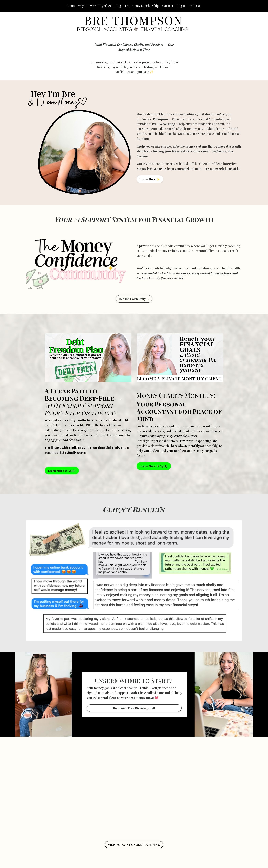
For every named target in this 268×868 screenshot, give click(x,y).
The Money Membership (142, 6)
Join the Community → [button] (134, 299)
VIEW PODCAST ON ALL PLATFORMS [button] (134, 845)
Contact (168, 6)
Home (71, 6)
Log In (181, 6)
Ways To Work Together (95, 6)
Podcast (195, 6)
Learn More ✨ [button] (150, 179)
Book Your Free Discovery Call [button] (134, 708)
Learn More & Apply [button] (62, 471)
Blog (118, 6)
